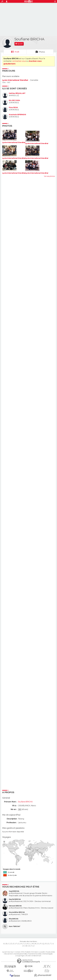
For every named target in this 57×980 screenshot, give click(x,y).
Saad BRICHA (14, 891)
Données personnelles (21, 954)
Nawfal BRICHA (15, 899)
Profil (17, 52)
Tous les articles (50, 952)
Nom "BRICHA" (15, 926)
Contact (18, 952)
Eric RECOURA (14, 100)
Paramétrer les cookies (35, 954)
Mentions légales (48, 954)
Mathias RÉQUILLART (17, 93)
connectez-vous (19, 61)
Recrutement (9, 954)
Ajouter (20, 44)
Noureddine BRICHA (17, 912)
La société (42, 952)
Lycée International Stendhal (15, 80)
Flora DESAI (13, 108)
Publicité (28, 952)
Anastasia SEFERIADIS (17, 115)
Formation (35, 952)
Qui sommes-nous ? (8, 952)
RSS (23, 952)
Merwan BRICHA (15, 906)
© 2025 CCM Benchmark (33, 956)
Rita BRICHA (14, 919)
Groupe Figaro (20, 956)
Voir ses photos (49, 176)
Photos (42, 52)
